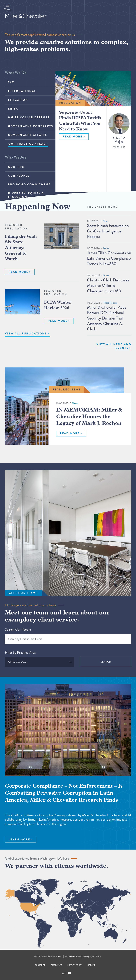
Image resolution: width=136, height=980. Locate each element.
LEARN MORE (19, 840)
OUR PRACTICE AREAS (27, 144)
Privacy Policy (75, 965)
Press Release (110, 303)
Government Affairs (28, 135)
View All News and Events (114, 346)
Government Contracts (31, 126)
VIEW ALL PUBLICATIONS (26, 334)
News (106, 221)
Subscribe (40, 965)
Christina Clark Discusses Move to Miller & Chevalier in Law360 (108, 285)
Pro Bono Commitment (29, 185)
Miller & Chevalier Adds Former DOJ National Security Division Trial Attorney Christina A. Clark (107, 318)
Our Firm (16, 167)
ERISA (13, 109)
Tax (11, 82)
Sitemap (92, 965)
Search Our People (18, 629)
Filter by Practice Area (20, 652)
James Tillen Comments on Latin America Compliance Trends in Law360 (109, 258)
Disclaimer (56, 965)
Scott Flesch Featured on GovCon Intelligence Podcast (108, 231)
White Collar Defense (29, 117)
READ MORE (72, 137)
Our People (19, 176)
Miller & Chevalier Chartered (52, 957)
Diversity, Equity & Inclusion (26, 195)
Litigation (18, 100)
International (22, 91)
